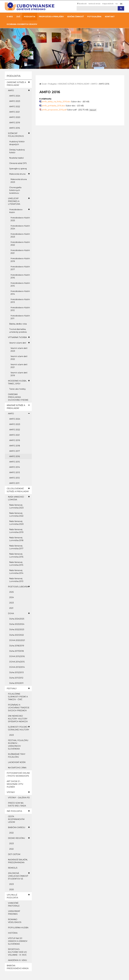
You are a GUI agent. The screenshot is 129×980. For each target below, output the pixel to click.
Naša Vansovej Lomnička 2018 (16, 539)
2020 (12, 890)
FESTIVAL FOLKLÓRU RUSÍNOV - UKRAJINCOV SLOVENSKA (18, 745)
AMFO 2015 (15, 462)
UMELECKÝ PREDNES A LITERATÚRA (19, 201)
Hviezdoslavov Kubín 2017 (20, 268)
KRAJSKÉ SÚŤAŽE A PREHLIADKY (18, 407)
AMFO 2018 (15, 446)
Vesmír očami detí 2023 (19, 350)
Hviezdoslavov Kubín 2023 (20, 235)
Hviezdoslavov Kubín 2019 (20, 260)
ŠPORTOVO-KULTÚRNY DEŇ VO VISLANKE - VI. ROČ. (17, 952)
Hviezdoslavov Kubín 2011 (20, 317)
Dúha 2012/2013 (16, 672)
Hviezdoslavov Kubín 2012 (20, 309)
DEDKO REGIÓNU (19, 838)
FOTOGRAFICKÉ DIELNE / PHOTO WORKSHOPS (18, 774)
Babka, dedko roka (18, 324)
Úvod (44, 84)
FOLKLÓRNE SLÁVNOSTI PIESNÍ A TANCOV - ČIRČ (18, 697)
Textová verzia (94, 4)
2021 (11, 608)
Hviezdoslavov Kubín (20, 211)
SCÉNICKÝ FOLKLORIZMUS (19, 135)
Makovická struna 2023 (19, 181)
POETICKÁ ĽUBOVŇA (19, 587)
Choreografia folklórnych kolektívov (15, 190)
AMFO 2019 (15, 123)
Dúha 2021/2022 (17, 635)
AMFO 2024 (15, 96)
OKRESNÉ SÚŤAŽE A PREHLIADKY (18, 84)
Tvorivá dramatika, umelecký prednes (18, 331)
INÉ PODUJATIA (18, 811)
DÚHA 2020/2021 (17, 640)
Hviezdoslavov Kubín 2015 (20, 284)
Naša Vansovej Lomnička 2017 (16, 547)
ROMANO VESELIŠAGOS (15, 921)
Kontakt (110, 17)
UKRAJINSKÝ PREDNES (14, 913)
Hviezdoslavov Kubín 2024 (20, 227)
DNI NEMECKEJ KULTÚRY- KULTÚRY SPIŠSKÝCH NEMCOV (18, 719)
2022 (11, 833)
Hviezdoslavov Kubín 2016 (20, 276)
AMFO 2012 (14, 478)
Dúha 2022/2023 (17, 629)
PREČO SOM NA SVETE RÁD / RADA (17, 804)
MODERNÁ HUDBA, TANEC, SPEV (19, 382)
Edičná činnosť (76, 17)
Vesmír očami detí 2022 (19, 358)
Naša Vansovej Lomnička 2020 (16, 523)
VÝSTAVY (18, 792)
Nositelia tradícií (16, 158)
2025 (12, 592)
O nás (10, 17)
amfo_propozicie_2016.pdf (54, 110)
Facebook (82, 4)
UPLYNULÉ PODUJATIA (18, 896)
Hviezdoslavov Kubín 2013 (20, 301)
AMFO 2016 (15, 128)
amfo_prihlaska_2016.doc (54, 106)
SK (121, 4)
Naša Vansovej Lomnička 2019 (16, 531)
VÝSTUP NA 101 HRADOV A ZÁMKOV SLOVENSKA (18, 941)
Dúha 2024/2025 (17, 619)
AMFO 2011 (14, 483)
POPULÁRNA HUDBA (18, 928)
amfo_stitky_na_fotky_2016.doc (56, 102)
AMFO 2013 (15, 472)
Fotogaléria (94, 17)
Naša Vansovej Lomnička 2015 (16, 564)
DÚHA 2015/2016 (17, 656)
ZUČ (18, 17)
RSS (116, 4)
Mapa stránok (108, 4)
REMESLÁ (13, 868)
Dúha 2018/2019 (17, 646)
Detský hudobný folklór (17, 151)
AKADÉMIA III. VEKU (17, 960)
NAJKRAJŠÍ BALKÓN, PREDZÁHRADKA (18, 861)
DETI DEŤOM (14, 854)
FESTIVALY (18, 688)
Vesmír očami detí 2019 (19, 374)
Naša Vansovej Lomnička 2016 (16, 555)
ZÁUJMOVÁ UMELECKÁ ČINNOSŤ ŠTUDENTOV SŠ (19, 876)
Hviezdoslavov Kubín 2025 (20, 219)
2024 (12, 597)
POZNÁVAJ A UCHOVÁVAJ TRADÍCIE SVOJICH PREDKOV (19, 708)
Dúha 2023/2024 (17, 624)
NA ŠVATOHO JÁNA (17, 768)
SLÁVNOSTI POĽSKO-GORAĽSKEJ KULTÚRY (19, 728)
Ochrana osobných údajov (22, 24)
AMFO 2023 (15, 101)
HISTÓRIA (13, 933)
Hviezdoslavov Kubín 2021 (20, 252)
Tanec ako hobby (17, 389)
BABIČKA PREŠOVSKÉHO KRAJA (18, 967)
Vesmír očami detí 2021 (19, 366)
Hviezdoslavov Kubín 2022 (20, 244)
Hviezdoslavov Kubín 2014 (20, 293)
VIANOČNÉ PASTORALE (14, 904)
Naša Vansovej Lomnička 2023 (16, 506)
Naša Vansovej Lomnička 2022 (16, 515)
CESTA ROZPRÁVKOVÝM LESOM (16, 819)
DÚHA (19, 613)
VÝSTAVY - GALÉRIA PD (19, 798)
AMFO (19, 90)
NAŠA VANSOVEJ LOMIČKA (19, 498)
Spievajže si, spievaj (18, 169)
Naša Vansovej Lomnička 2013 (16, 580)
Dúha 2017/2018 (17, 651)
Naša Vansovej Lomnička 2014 (16, 572)
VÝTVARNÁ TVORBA (19, 337)
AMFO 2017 (15, 451)
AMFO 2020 (15, 117)
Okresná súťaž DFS (18, 163)
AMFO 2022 (15, 107)
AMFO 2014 (15, 467)
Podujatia (30, 17)
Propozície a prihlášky (51, 17)
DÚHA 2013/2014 (17, 667)
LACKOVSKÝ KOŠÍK (17, 762)
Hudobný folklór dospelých (17, 143)
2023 (12, 603)
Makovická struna (20, 174)
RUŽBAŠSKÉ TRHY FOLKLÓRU (17, 756)
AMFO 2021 (14, 112)
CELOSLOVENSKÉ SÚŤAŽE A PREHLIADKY (18, 490)
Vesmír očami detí (20, 343)
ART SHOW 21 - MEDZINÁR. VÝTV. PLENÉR (15, 784)
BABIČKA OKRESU (19, 827)
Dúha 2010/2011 (16, 683)
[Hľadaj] (97, 8)
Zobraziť (93, 110)
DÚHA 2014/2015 (17, 662)
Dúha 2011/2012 (16, 678)
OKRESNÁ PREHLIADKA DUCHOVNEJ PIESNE (18, 397)
